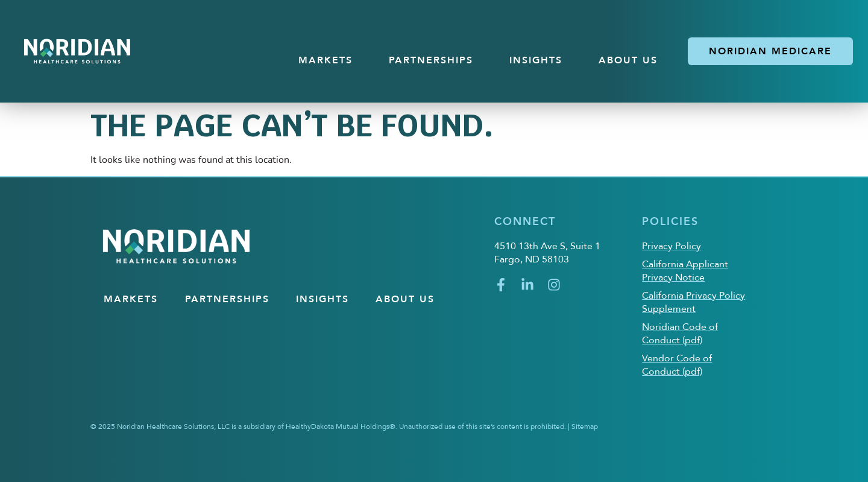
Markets (325, 60)
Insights (536, 60)
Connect (525, 222)
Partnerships (431, 60)
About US (628, 60)
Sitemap (585, 427)
